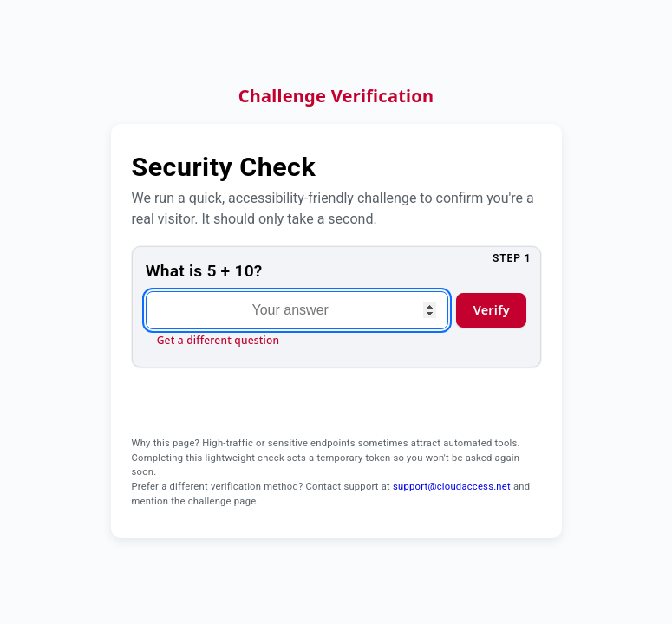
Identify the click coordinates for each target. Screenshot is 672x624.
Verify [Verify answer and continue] (492, 310)
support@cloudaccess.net (452, 487)
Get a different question (219, 340)
